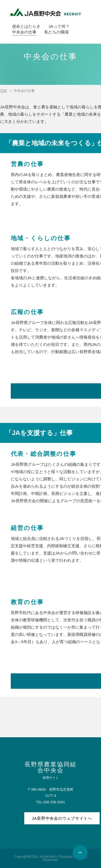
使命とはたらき (26, 26)
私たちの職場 (57, 32)
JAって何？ (59, 26)
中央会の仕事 (24, 32)
